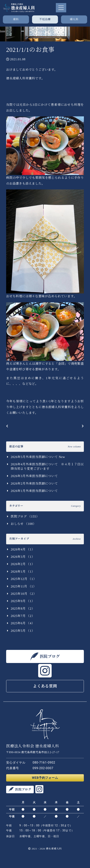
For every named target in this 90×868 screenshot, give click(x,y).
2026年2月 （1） (23, 564)
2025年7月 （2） (23, 616)
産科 (16, 19)
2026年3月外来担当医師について (34, 476)
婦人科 (74, 19)
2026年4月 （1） (23, 549)
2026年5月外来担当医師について (38, 457)
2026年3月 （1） (23, 557)
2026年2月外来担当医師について (34, 484)
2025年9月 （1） (23, 601)
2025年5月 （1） (23, 631)
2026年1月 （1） (23, 572)
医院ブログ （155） (25, 516)
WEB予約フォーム (45, 778)
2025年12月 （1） (24, 579)
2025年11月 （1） (24, 586)
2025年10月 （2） (24, 594)
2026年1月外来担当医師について (34, 491)
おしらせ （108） (23, 524)
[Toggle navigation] (61, 8)
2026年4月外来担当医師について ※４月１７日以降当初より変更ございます (47, 466)
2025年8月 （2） (23, 609)
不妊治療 (45, 19)
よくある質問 (45, 686)
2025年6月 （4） (23, 623)
